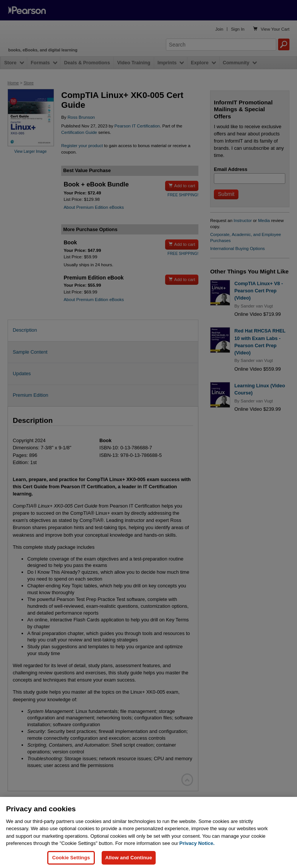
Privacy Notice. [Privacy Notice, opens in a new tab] (197, 849)
